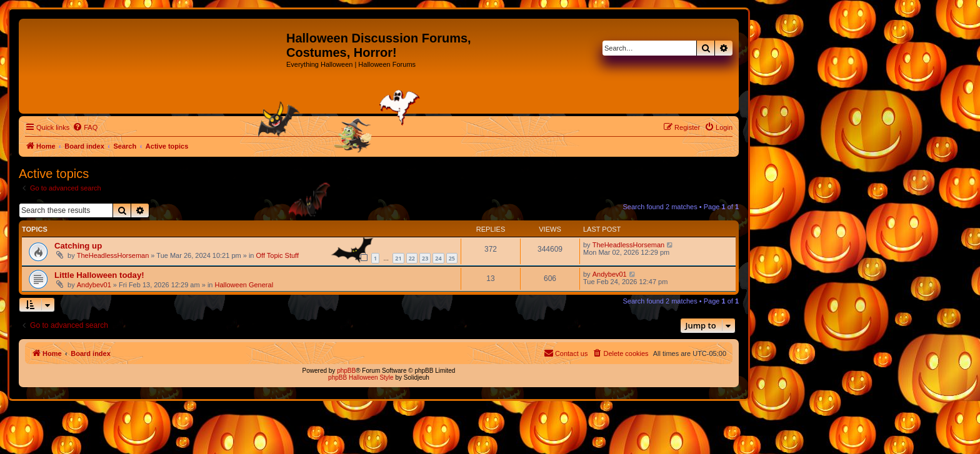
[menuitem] (85, 127)
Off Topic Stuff (278, 255)
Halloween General (244, 285)
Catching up (78, 246)
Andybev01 (94, 285)
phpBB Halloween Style (361, 378)
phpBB (346, 371)
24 (438, 258)
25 (452, 258)
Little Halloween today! (99, 275)
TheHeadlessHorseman (113, 255)
